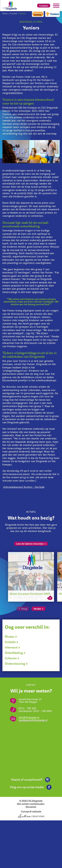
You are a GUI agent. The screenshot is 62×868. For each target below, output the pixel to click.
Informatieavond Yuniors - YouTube (24, 487)
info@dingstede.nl (29, 717)
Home (5, 14)
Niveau (11, 636)
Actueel (14, 14)
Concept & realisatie (31, 814)
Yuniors (23, 14)
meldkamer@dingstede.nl (33, 720)
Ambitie (11, 642)
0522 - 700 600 (42, 711)
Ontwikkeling (15, 653)
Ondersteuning (16, 664)
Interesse (12, 647)
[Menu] (56, 6)
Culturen (12, 658)
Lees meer (50, 597)
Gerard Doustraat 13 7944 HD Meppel (30, 701)
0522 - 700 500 (27, 708)
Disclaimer (31, 807)
